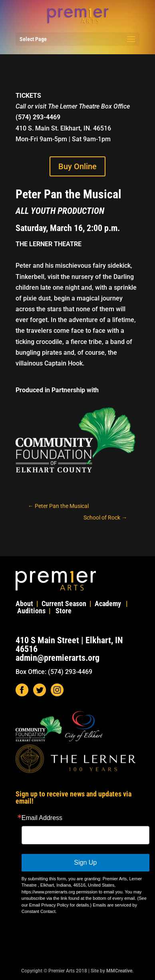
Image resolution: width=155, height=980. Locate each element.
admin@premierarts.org (58, 658)
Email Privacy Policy (49, 905)
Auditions (31, 611)
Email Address (42, 818)
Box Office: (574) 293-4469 (54, 672)
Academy (108, 604)
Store (64, 611)
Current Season (64, 604)
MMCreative (119, 971)
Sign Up (85, 862)
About (24, 604)
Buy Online (77, 166)
